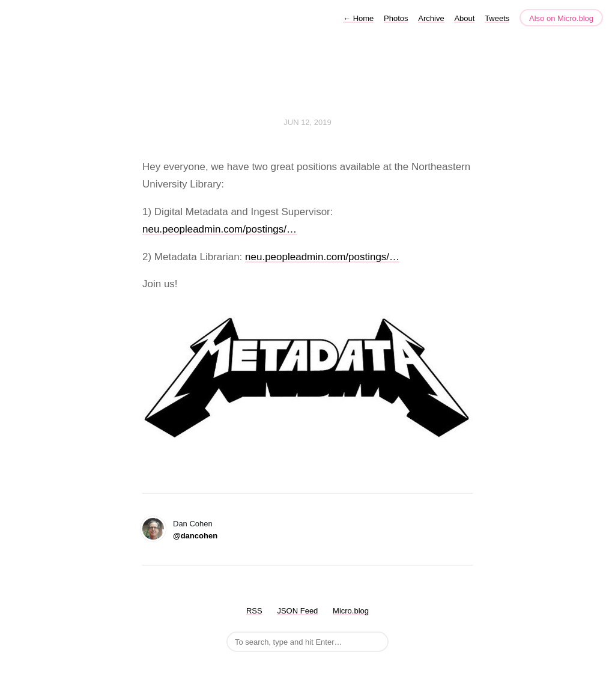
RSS (254, 611)
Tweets (497, 18)
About (464, 18)
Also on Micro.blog (561, 18)
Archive (431, 18)
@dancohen (195, 536)
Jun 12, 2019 (307, 122)
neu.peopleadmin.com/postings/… (220, 229)
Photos (396, 18)
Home (358, 18)
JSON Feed (297, 611)
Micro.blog (351, 611)
